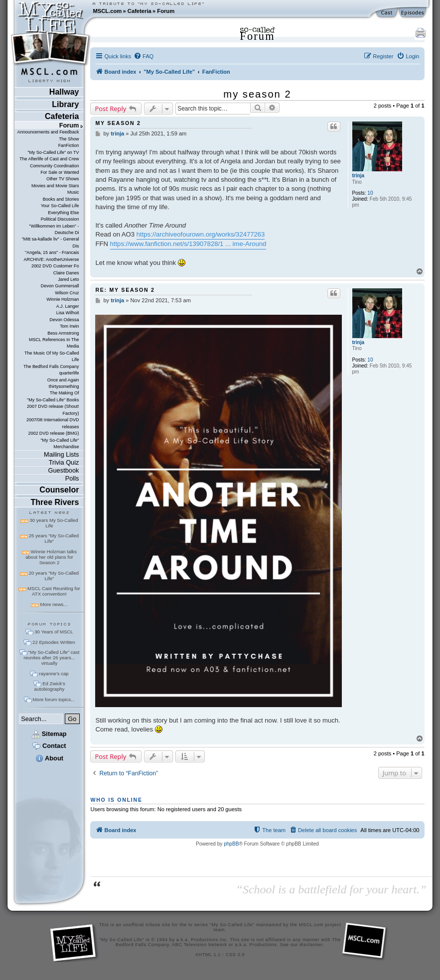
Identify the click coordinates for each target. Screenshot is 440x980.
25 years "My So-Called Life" (54, 538)
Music (73, 192)
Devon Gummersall (60, 286)
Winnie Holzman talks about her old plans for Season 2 (51, 557)
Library (65, 104)
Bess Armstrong (63, 333)
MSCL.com (107, 11)
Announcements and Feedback (48, 132)
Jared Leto (68, 279)
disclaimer (311, 945)
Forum (166, 11)
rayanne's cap (54, 674)
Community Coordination (55, 166)
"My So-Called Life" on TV (53, 152)
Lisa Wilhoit (68, 313)
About (49, 758)
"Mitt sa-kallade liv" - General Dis (51, 242)
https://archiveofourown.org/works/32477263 (201, 234)
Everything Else (63, 213)
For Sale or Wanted (60, 172)
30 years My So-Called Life (54, 523)
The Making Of (65, 393)
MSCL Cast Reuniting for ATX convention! (54, 591)
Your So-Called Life (60, 206)
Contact (49, 746)
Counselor (59, 490)
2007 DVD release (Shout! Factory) (53, 410)
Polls (72, 478)
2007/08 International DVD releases (53, 423)
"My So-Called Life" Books (53, 400)
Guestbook (64, 470)
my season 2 (257, 94)
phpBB (231, 844)
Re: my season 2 (125, 290)
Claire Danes (66, 273)
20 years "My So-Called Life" (54, 576)
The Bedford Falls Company (51, 367)
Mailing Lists (61, 454)
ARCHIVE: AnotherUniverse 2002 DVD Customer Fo (51, 263)
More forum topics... (54, 699)
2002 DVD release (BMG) (53, 433)
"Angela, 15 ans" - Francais (52, 252)
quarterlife (69, 373)
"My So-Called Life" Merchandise (60, 443)
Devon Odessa (64, 320)
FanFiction (69, 145)
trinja (359, 176)
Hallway (64, 92)
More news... (54, 604)
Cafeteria (140, 11)
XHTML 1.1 (208, 955)
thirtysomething (64, 386)
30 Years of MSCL (54, 632)
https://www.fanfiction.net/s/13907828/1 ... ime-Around (188, 244)
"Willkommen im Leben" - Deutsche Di (54, 229)
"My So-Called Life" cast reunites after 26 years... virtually (51, 658)
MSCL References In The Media (54, 343)
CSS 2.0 (235, 955)
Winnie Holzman (63, 299)
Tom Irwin (69, 326)
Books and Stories (61, 199)
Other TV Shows (63, 179)
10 (370, 193)
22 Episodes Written (54, 642)
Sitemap (49, 734)
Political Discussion (60, 219)
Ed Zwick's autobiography (50, 686)
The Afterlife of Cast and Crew (49, 159)
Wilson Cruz (67, 293)
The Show (69, 139)
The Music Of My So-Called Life (52, 356)
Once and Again (63, 380)
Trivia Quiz (64, 462)
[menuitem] (144, 56)
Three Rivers (55, 502)
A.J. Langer (68, 306)
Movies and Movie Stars (55, 186)
